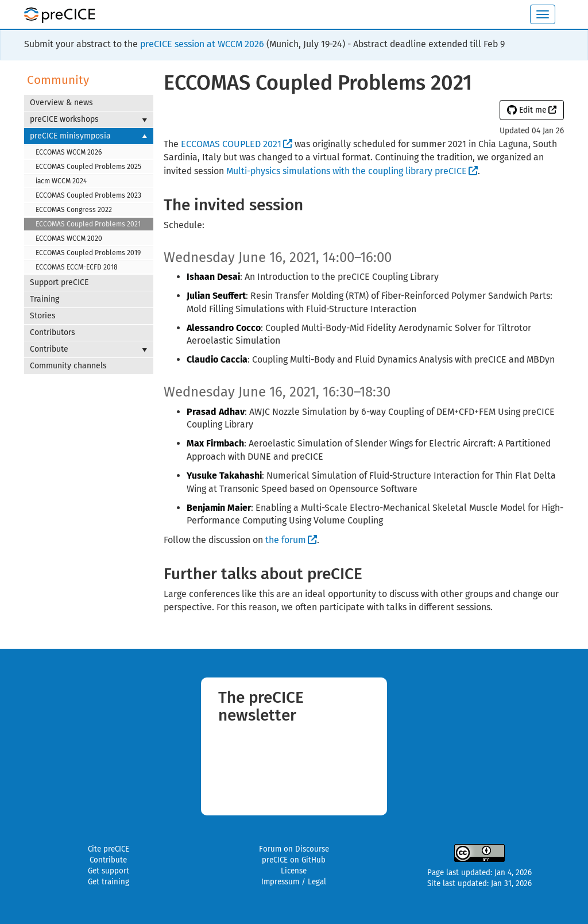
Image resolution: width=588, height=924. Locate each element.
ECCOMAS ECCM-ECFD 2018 (77, 267)
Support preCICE (59, 282)
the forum (286, 540)
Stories (43, 316)
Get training (109, 882)
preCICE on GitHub (294, 860)
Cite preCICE (109, 849)
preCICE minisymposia (89, 136)
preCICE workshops (89, 120)
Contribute (89, 349)
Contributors (53, 332)
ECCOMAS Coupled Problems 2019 (88, 253)
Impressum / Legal (294, 882)
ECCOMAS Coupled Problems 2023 (88, 195)
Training (45, 299)
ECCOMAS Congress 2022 (74, 210)
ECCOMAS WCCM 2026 (69, 152)
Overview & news (61, 103)
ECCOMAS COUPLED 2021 (231, 144)
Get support (109, 871)
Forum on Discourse (294, 849)
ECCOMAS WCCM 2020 (69, 238)
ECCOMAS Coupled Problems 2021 (88, 224)
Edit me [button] (527, 110)
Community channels (68, 366)
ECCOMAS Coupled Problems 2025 (88, 167)
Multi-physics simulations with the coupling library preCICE (347, 171)
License (294, 871)
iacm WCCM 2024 (61, 181)
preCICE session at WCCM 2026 (202, 44)
